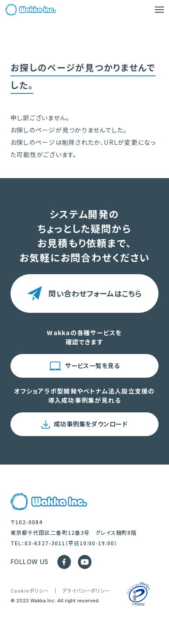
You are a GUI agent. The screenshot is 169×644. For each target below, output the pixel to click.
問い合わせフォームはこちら (95, 293)
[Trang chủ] (30, 9)
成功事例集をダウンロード (91, 424)
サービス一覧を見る (93, 365)
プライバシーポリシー (86, 591)
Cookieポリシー (30, 591)
